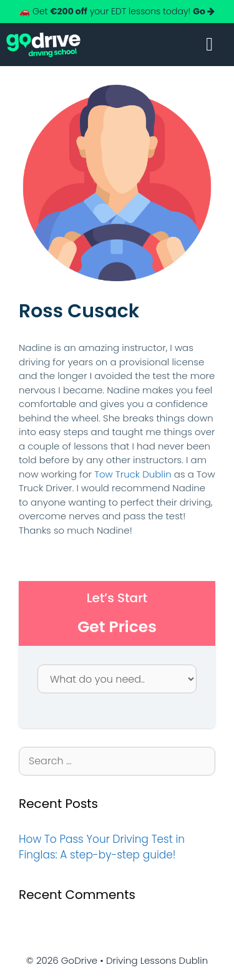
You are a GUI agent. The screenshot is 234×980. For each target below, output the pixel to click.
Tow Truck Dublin (133, 474)
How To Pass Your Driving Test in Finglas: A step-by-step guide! (102, 847)
